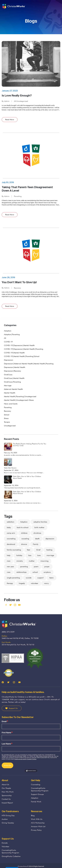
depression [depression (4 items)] (50, 539)
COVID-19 (8, 342)
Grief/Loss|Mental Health (14, 378)
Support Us (13, 708)
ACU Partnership (38, 823)
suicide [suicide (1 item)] (29, 578)
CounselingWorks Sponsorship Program (40, 789)
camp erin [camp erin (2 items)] (11, 533)
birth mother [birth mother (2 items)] (39, 527)
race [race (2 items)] (9, 572)
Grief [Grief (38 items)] (38, 550)
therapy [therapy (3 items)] (10, 583)
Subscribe (7, 765)
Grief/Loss (8, 375)
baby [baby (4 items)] (9, 527)
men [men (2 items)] (9, 561)
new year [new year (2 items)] (10, 567)
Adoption (8, 331)
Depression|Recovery (12, 371)
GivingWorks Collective (11, 856)
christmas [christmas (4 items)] (37, 533)
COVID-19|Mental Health (14, 353)
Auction (5, 819)
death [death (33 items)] (37, 539)
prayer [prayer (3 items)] (47, 567)
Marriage (8, 385)
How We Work (8, 792)
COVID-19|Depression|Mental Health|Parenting (24, 349)
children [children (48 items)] (24, 533)
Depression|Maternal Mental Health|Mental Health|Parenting (29, 364)
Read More (10, 120)
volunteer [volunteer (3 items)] (35, 583)
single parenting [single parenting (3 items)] (13, 578)
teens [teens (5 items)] (51, 578)
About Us (5, 784)
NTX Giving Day (8, 816)
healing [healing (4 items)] (49, 550)
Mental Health (10, 393)
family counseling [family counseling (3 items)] (14, 550)
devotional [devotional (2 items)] (11, 544)
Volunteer (5, 847)
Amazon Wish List (38, 826)
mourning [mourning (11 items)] (44, 561)
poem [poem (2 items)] (36, 567)
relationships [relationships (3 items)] (21, 572)
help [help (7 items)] (9, 555)
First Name (6, 733)
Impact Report (7, 803)
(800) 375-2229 (8, 632)
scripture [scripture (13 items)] (47, 572)
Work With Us (37, 819)
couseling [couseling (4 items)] (25, 539)
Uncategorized (22, 101)
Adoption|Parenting (12, 334)
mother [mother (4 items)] (32, 561)
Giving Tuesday (8, 823)
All (15, 101)
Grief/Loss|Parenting (12, 382)
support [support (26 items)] (40, 578)
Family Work (36, 802)
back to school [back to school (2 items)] (23, 527)
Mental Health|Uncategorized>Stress (19, 400)
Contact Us (6, 799)
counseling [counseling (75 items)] (11, 539)
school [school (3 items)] (35, 572)
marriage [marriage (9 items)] (50, 555)
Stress (6, 418)
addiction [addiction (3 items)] (11, 522)
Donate (5, 843)
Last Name (6, 744)
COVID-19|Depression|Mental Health (19, 345)
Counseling (36, 784)
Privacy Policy (36, 830)
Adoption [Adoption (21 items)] (24, 522)
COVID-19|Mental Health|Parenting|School (22, 356)
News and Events (11, 404)
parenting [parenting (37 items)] (24, 567)
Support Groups (37, 794)
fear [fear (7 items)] (29, 550)
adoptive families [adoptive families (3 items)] (40, 522)
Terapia (7, 422)
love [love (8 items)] (39, 555)
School (7, 415)
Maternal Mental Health (13, 389)
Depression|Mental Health (15, 367)
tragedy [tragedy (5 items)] (22, 583)
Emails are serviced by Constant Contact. (26, 759)
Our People (6, 788)
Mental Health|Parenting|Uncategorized (20, 396)
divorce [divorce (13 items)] (24, 544)
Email (4, 722)
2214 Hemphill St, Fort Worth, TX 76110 (18, 645)
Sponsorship (7, 795)
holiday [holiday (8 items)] (19, 555)
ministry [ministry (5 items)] (20, 561)
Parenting (18, 196)
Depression (9, 360)
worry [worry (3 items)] (46, 583)
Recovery (17, 288)
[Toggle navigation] (58, 6)
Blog (33, 816)
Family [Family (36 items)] (36, 544)
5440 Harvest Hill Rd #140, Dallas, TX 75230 (20, 638)
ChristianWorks (22, 866)
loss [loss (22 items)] (30, 555)
